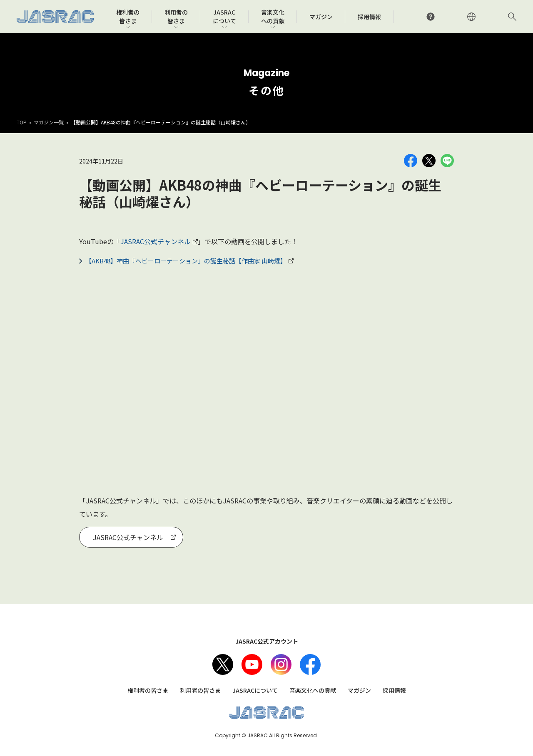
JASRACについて (255, 690)
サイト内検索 (512, 17)
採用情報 (394, 690)
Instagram (281, 664)
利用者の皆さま (200, 690)
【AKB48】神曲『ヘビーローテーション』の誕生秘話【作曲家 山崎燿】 (186, 261)
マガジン (359, 690)
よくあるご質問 (431, 17)
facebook (310, 664)
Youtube (252, 664)
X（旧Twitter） (223, 664)
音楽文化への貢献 (313, 690)
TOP (22, 122)
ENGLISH (471, 17)
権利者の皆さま (148, 690)
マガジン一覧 (49, 122)
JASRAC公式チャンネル (156, 241)
